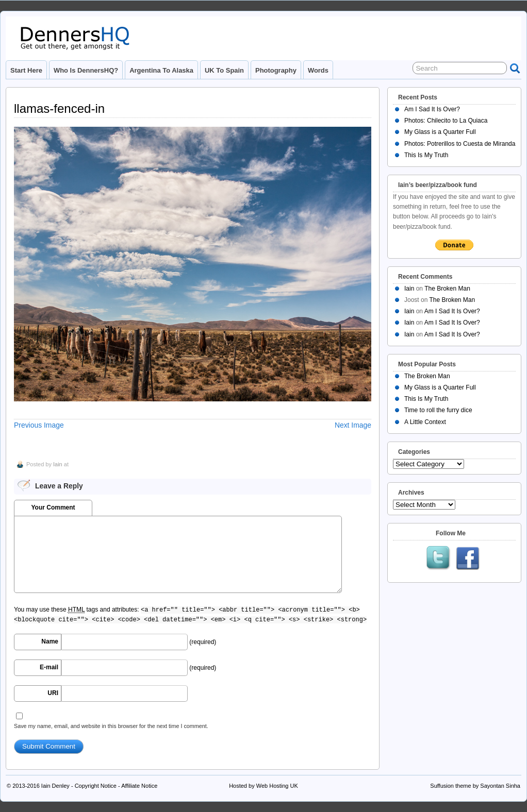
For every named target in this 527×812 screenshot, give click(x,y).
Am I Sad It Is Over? (432, 109)
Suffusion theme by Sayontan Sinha (475, 786)
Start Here (26, 70)
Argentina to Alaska (161, 70)
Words (318, 70)
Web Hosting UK (277, 786)
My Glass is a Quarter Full (440, 132)
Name (50, 641)
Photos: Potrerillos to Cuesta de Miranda (460, 144)
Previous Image (39, 425)
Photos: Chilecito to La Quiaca (446, 121)
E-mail (49, 667)
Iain (58, 464)
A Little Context (425, 422)
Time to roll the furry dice (438, 410)
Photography (276, 70)
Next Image (353, 425)
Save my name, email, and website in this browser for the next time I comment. (111, 726)
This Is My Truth (426, 155)
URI (53, 693)
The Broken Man (447, 289)
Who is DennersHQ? (86, 70)
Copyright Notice (96, 786)
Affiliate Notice (139, 786)
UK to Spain (224, 70)
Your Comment (53, 508)
